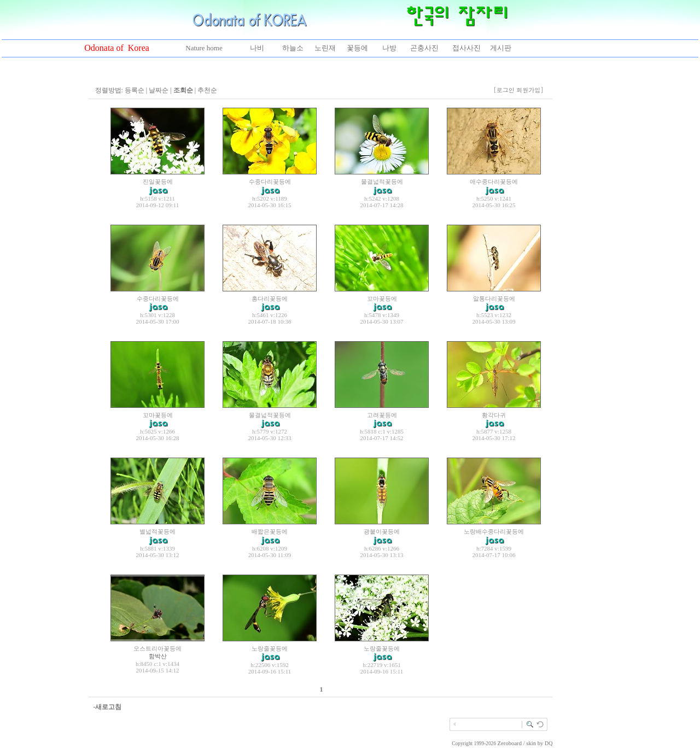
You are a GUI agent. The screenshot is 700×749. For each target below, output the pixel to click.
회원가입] (531, 90)
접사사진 (466, 48)
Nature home (204, 48)
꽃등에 (357, 48)
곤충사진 (424, 48)
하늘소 (293, 48)
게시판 (501, 48)
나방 (389, 48)
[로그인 (504, 90)
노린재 (325, 48)
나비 (257, 48)
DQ (549, 743)
